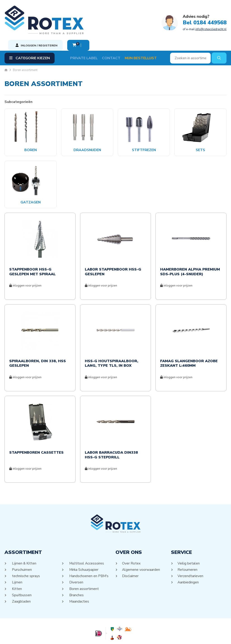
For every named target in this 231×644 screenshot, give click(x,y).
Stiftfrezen (144, 129)
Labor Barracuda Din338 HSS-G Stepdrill (111, 434)
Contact (114, 37)
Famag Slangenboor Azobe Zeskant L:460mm (189, 343)
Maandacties (79, 580)
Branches (76, 574)
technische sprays (26, 555)
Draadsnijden (87, 129)
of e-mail (106, 24)
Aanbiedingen (188, 561)
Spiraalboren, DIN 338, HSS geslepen (38, 343)
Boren (31, 129)
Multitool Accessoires (87, 542)
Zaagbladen (21, 580)
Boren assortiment (84, 568)
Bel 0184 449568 (106, 18)
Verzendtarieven (191, 555)
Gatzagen (31, 181)
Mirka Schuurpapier (84, 549)
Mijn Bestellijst (144, 37)
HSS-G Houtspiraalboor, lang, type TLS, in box (112, 343)
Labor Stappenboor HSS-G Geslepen (113, 251)
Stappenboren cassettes (36, 432)
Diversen (76, 561)
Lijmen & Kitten (24, 542)
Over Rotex (131, 542)
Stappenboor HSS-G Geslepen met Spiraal (32, 251)
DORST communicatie (160, 636)
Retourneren (188, 549)
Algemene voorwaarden (141, 549)
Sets (200, 129)
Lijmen (17, 561)
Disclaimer (130, 555)
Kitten (17, 568)
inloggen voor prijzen (25, 265)
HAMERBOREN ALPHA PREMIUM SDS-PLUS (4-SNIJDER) (190, 251)
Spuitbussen (21, 574)
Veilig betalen (189, 542)
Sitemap (110, 636)
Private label (87, 37)
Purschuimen (22, 549)
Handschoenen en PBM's (89, 555)
